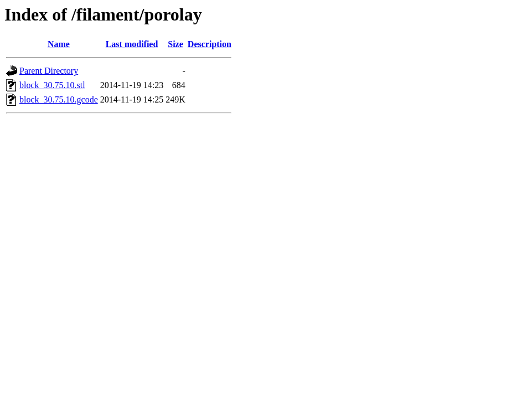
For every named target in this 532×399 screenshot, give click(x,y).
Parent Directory (49, 71)
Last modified (132, 44)
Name (59, 44)
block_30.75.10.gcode (59, 99)
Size (175, 44)
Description (210, 44)
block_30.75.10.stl (52, 85)
